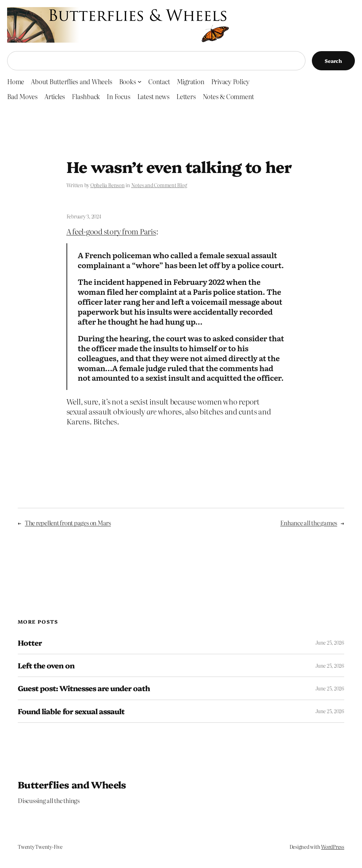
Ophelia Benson (108, 185)
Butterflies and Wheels (72, 784)
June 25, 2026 (330, 642)
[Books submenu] (140, 82)
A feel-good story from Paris (111, 231)
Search (333, 61)
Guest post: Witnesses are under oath (84, 688)
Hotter (30, 643)
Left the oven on (46, 665)
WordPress (333, 847)
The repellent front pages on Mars (68, 523)
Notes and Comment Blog (159, 185)
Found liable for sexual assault (71, 711)
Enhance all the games (309, 523)
